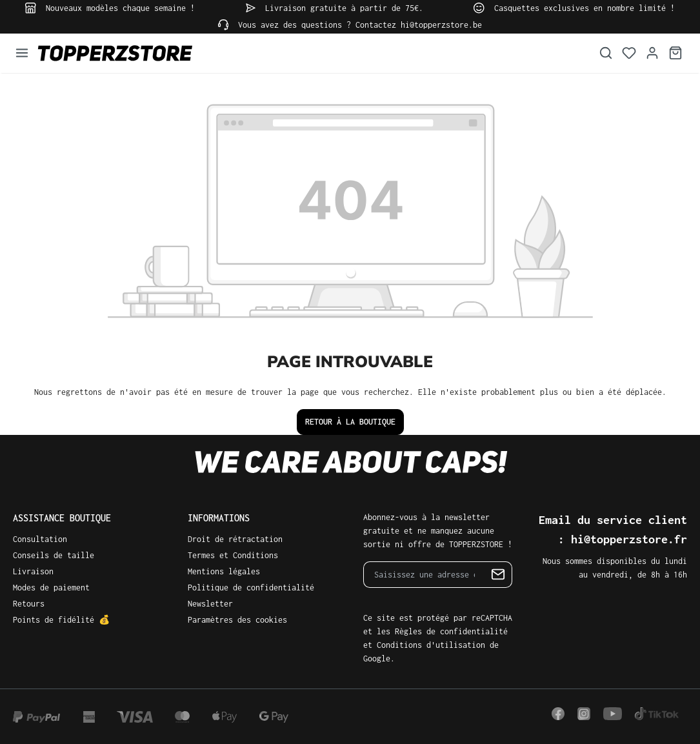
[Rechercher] (606, 53)
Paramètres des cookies (237, 620)
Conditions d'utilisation (431, 645)
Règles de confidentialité (451, 631)
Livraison (33, 571)
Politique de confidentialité (251, 588)
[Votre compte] (652, 53)
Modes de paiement (51, 588)
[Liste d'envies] (629, 53)
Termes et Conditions (233, 555)
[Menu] (22, 53)
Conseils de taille (54, 555)
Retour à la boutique (350, 422)
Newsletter (210, 604)
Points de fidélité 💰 (61, 620)
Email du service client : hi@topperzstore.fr (613, 529)
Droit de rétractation (235, 539)
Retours (29, 604)
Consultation (40, 539)
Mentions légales (224, 571)
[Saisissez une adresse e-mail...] (424, 575)
